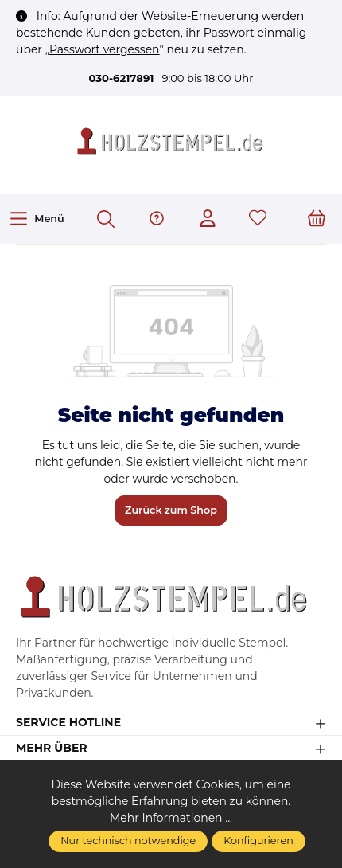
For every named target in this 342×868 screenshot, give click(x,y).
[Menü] (37, 219)
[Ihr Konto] (208, 219)
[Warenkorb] (317, 219)
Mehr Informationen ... (171, 818)
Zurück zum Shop (171, 510)
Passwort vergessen (105, 49)
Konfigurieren (258, 841)
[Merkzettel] (258, 219)
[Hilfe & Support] (157, 219)
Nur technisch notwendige (128, 841)
